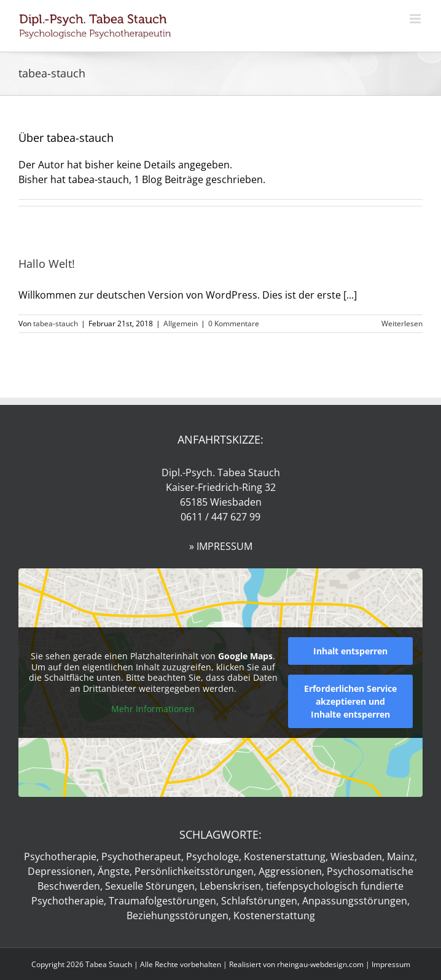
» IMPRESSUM (221, 546)
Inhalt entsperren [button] (350, 651)
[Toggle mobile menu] (416, 19)
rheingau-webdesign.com (320, 964)
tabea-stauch (56, 323)
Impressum (391, 964)
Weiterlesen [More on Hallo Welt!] (402, 323)
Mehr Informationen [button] (153, 709)
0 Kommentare (234, 323)
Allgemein (181, 323)
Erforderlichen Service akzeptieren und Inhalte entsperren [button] (350, 701)
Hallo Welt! (47, 264)
